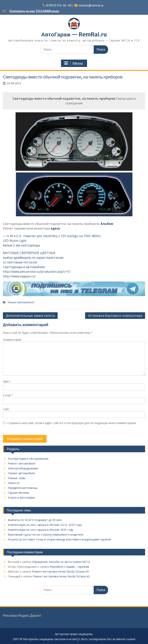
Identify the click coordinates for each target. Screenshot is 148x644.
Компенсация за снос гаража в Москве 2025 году (41, 530)
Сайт (6, 409)
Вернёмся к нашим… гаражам (69, 567)
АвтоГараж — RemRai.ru (74, 34)
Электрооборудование (23, 468)
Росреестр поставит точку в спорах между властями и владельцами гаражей (59, 539)
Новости (14, 483)
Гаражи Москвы (18, 493)
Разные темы (17, 478)
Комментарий (12, 340)
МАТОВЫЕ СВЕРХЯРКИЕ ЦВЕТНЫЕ (29, 253)
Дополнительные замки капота (30, 316)
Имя (7, 381)
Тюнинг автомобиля (21, 302)
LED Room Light (15, 241)
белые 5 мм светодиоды (21, 245)
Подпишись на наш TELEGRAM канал (34, 11)
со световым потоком (20, 262)
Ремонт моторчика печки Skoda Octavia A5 (60, 571)
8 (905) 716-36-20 (59, 5)
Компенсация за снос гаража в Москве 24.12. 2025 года (45, 525)
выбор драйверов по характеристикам (33, 258)
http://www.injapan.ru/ (19, 276)
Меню (73, 63)
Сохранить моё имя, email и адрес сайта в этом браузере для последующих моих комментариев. (72, 423)
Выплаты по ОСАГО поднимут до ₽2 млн (35, 520)
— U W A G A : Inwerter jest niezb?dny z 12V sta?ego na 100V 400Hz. (52, 236)
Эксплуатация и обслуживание (28, 459)
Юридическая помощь (23, 488)
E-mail (8, 395)
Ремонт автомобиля (22, 463)
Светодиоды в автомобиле (24, 267)
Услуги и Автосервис (22, 498)
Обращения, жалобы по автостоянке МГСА (61, 562)
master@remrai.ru (91, 5)
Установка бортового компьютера (115, 316)
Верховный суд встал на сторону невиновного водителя (45, 534)
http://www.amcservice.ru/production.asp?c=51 (37, 272)
